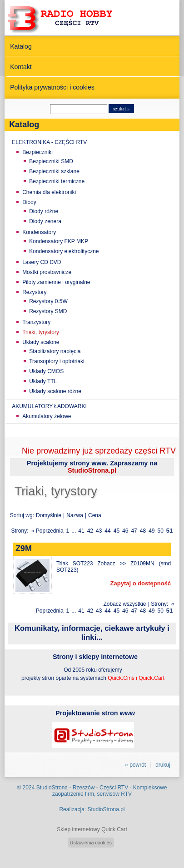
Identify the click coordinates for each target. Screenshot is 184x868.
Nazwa (75, 515)
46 (125, 531)
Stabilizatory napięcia (55, 351)
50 (161, 531)
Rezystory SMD (48, 311)
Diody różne (44, 211)
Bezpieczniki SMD (51, 161)
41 (81, 531)
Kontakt (21, 67)
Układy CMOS (46, 371)
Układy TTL (43, 381)
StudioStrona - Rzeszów (66, 788)
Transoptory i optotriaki (57, 361)
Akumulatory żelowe (47, 416)
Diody (29, 202)
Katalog (21, 46)
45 (117, 531)
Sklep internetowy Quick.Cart (92, 829)
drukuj (163, 765)
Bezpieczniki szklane (54, 171)
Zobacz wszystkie (124, 604)
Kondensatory (39, 232)
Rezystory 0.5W (48, 301)
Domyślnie (49, 515)
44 (107, 531)
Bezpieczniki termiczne (57, 181)
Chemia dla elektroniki (49, 192)
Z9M (24, 549)
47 (134, 531)
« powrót (135, 765)
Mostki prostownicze (47, 272)
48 (143, 531)
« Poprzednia (47, 531)
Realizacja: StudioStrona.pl (92, 809)
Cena (95, 515)
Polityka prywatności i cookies (52, 87)
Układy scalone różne (55, 391)
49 (152, 531)
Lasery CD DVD (42, 262)
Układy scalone (41, 342)
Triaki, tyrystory (41, 332)
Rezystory (34, 292)
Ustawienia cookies (91, 843)
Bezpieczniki (37, 152)
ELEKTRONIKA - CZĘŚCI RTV (49, 142)
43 (99, 531)
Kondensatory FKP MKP (59, 241)
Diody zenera (45, 221)
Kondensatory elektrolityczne (64, 251)
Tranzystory (36, 322)
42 (90, 531)
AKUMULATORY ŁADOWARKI (49, 406)
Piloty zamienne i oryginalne (56, 282)
